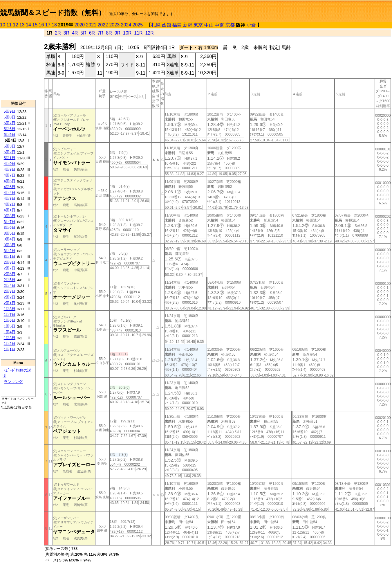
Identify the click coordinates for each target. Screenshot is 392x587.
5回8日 (10, 117)
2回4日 (10, 286)
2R (58, 33)
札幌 (156, 25)
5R (83, 33)
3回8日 (10, 216)
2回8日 (10, 262)
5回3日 (10, 146)
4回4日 (10, 193)
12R (150, 33)
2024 (126, 25)
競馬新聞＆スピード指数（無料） (53, 13)
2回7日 (10, 268)
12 (16, 25)
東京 (198, 25)
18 (54, 25)
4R (75, 33)
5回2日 (10, 152)
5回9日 (10, 111)
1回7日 (10, 315)
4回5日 (10, 187)
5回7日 (10, 123)
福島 (177, 25)
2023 (114, 25)
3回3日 (10, 245)
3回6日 (10, 227)
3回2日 (10, 251)
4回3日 (10, 198)
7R (100, 33)
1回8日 (10, 309)
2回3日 (10, 291)
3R (66, 33)
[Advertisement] (18, 64)
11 (9, 25)
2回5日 (10, 280)
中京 (219, 25)
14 (28, 25)
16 (41, 25)
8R (109, 33)
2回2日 (10, 297)
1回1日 (10, 349)
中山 (209, 25)
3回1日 (10, 256)
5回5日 (10, 135)
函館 (167, 25)
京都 (230, 25)
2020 (80, 25)
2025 (138, 25)
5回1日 (10, 158)
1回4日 (10, 332)
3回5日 (10, 233)
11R (138, 33)
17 (48, 25)
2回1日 (10, 303)
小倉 (251, 25)
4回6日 (10, 181)
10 (3, 25)
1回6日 (10, 320)
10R (127, 33)
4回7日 (10, 175)
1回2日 (10, 344)
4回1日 (10, 210)
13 (22, 25)
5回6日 (10, 129)
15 (35, 25)
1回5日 (10, 326)
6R (92, 33)
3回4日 (10, 239)
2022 (103, 25)
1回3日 (10, 338)
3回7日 (10, 222)
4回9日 (10, 164)
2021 (91, 25)
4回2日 (10, 204)
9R (118, 33)
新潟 (188, 25)
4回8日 (10, 169)
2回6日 (10, 274)
